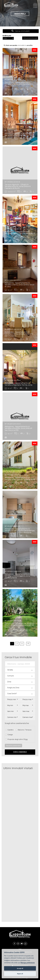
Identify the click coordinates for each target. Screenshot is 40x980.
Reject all (20, 974)
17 (28, 644)
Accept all (20, 968)
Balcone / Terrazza (24, 730)
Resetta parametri (13, 746)
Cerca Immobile (20, 752)
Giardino (10, 730)
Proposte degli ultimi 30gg (17, 739)
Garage (10, 735)
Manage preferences (28, 963)
